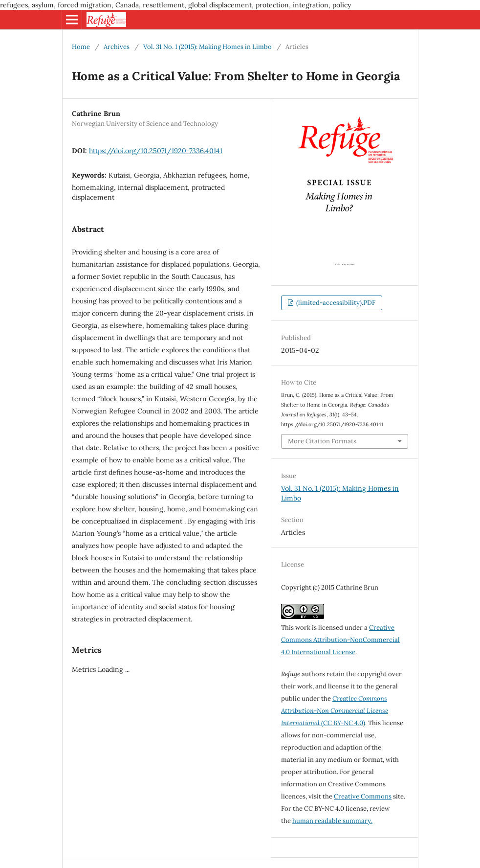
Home (81, 47)
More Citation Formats (322, 441)
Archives (117, 47)
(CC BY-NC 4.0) (335, 711)
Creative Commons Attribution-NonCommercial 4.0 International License (340, 640)
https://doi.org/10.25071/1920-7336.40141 (156, 151)
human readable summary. (332, 821)
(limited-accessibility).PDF (335, 303)
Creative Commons (363, 796)
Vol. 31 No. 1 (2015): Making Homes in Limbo (207, 47)
